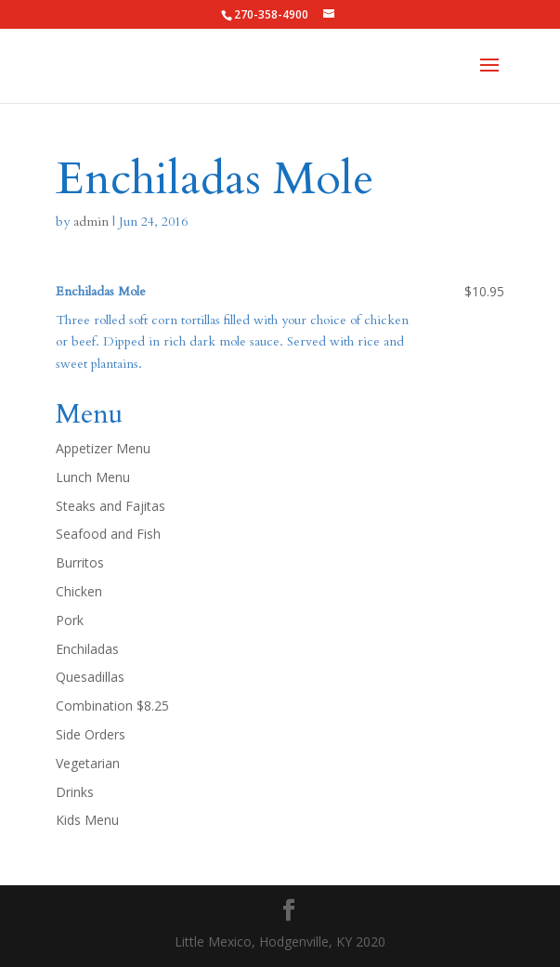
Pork (70, 620)
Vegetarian (88, 763)
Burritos (80, 562)
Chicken (79, 591)
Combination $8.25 (112, 706)
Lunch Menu (93, 477)
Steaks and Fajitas (111, 506)
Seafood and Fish (108, 534)
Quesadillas (90, 677)
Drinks (75, 792)
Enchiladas (87, 649)
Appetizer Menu (103, 448)
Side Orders (91, 734)
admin (91, 222)
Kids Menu (87, 820)
